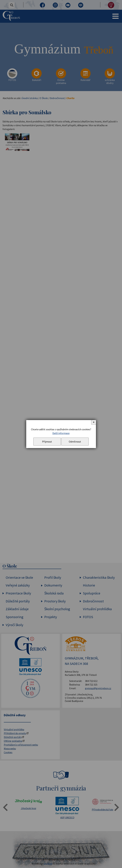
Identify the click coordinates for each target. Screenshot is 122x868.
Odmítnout (75, 442)
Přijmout (47, 442)
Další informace (61, 433)
